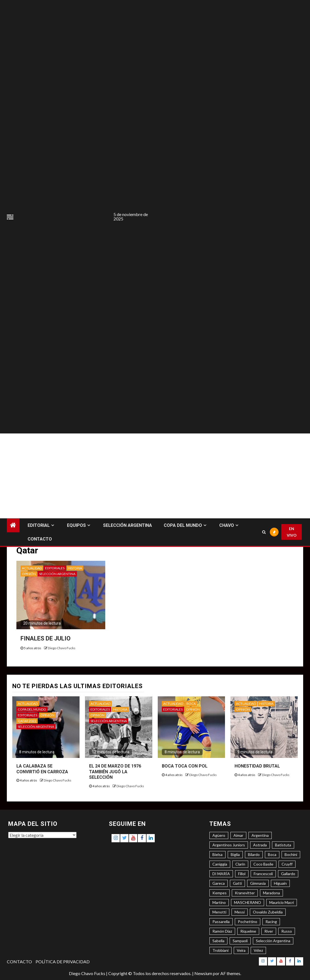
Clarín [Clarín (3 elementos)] (240, 864)
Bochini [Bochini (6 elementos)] (291, 854)
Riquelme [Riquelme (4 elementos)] (248, 931)
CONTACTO (40, 539)
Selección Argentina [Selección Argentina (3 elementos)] (273, 941)
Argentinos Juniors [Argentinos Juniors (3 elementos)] (229, 845)
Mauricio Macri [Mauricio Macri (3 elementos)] (282, 902)
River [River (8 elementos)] (269, 931)
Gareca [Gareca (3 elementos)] (219, 883)
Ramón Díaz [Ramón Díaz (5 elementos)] (222, 931)
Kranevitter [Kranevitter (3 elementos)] (245, 893)
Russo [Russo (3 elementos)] (287, 931)
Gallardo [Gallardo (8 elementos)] (288, 874)
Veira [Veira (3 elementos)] (241, 950)
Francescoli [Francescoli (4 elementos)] (263, 874)
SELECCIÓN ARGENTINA (128, 525)
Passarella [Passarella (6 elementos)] (221, 922)
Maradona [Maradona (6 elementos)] (271, 893)
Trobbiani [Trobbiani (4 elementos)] (220, 950)
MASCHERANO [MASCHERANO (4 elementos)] (248, 902)
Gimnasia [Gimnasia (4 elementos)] (258, 883)
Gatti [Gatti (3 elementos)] (237, 883)
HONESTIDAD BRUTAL (257, 766)
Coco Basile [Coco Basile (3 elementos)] (263, 864)
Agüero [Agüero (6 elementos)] (219, 835)
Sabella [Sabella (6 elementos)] (218, 941)
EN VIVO (292, 532)
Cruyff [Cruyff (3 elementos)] (287, 864)
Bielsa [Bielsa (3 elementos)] (217, 854)
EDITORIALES (55, 568)
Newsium (203, 973)
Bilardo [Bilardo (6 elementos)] (254, 854)
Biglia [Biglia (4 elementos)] (235, 854)
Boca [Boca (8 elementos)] (272, 854)
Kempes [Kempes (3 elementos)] (220, 893)
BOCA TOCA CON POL (185, 766)
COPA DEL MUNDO (183, 525)
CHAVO (227, 525)
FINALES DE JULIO (46, 638)
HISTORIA (75, 568)
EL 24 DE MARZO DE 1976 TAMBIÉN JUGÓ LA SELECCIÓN (115, 772)
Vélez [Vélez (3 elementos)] (258, 950)
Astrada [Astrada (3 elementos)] (260, 845)
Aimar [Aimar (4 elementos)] (238, 835)
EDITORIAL (39, 525)
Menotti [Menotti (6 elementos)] (219, 912)
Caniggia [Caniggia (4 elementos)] (220, 864)
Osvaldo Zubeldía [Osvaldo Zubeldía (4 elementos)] (268, 912)
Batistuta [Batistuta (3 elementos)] (283, 845)
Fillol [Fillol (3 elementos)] (242, 874)
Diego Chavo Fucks (62, 648)
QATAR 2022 (27, 721)
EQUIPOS (76, 525)
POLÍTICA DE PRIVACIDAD (63, 962)
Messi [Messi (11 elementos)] (240, 912)
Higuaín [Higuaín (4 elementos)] (280, 883)
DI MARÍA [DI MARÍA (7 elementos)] (221, 874)
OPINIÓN (29, 574)
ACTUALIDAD (32, 568)
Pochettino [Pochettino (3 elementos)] (248, 922)
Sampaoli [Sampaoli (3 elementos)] (240, 941)
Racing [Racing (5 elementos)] (271, 922)
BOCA (191, 704)
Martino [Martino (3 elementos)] (219, 902)
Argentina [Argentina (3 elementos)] (260, 835)
